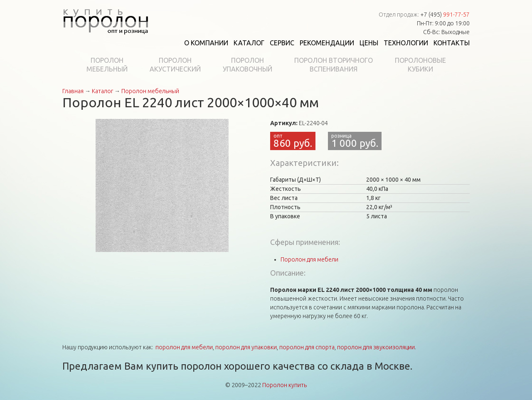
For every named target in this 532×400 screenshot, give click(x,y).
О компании (206, 43)
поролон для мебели (184, 347)
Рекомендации (327, 43)
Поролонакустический (175, 65)
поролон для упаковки (246, 347)
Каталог (249, 43)
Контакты (452, 43)
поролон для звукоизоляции (376, 347)
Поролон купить (284, 385)
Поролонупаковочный (248, 65)
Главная (73, 91)
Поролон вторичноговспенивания (334, 65)
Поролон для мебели (309, 259)
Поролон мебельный (150, 91)
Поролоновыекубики (420, 65)
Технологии (406, 43)
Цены (369, 43)
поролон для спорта (307, 347)
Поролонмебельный (107, 65)
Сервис (282, 43)
